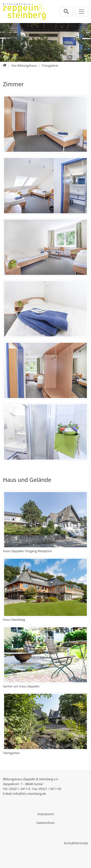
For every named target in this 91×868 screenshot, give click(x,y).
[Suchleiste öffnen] (66, 12)
